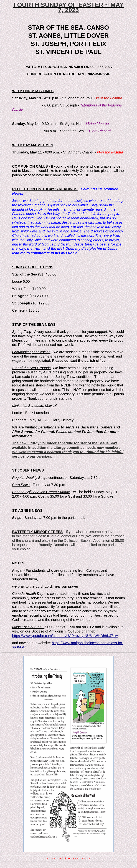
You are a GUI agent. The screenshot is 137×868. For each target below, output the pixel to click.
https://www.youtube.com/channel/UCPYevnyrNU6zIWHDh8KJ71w (65, 636)
